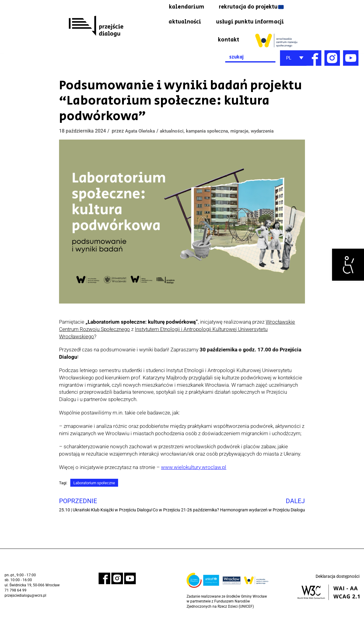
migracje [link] (247, 134)
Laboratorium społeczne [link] (97, 486)
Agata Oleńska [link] (141, 134)
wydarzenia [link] (271, 134)
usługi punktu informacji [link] (246, 24)
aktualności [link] (176, 24)
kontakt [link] (228, 42)
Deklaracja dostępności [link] (338, 581)
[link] (348, 265)
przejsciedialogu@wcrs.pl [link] (25, 600)
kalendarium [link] (175, 8)
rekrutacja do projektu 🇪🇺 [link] (247, 8)
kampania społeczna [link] (212, 134)
